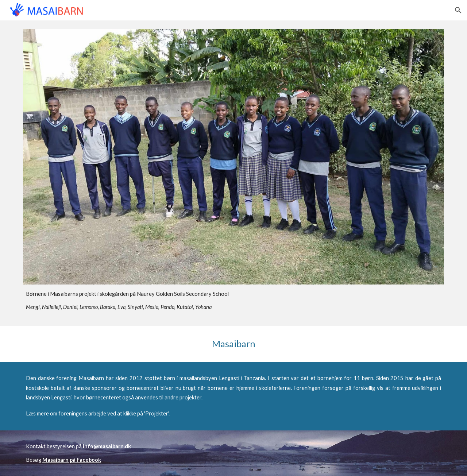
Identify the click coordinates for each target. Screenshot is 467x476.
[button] (458, 10)
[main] (233, 301)
